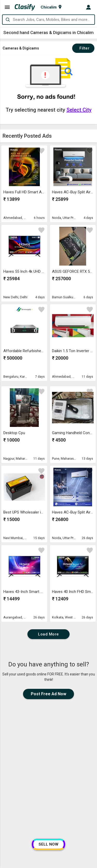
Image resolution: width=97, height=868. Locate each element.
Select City (79, 110)
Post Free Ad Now (48, 694)
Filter (83, 48)
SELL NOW (48, 844)
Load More (48, 634)
